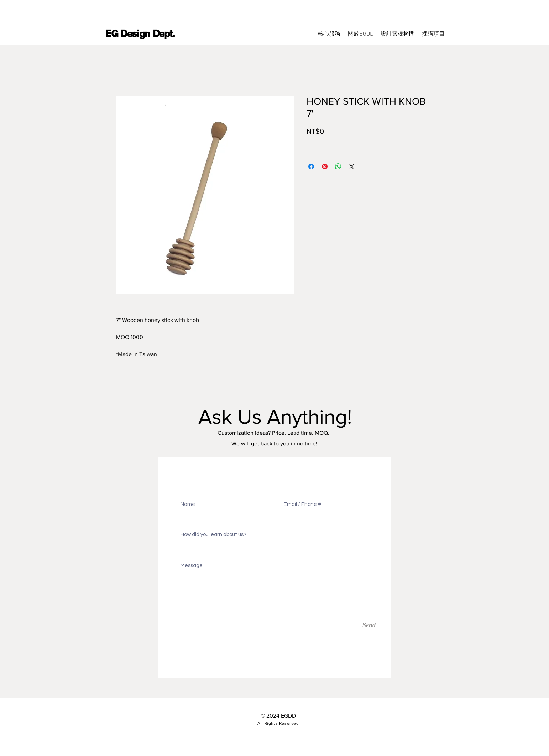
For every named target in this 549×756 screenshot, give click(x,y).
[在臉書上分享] (311, 166)
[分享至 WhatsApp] (338, 166)
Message (192, 565)
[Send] (343, 625)
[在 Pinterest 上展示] (325, 166)
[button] (433, 33)
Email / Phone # (302, 504)
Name (188, 504)
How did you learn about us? (213, 535)
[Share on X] (352, 166)
